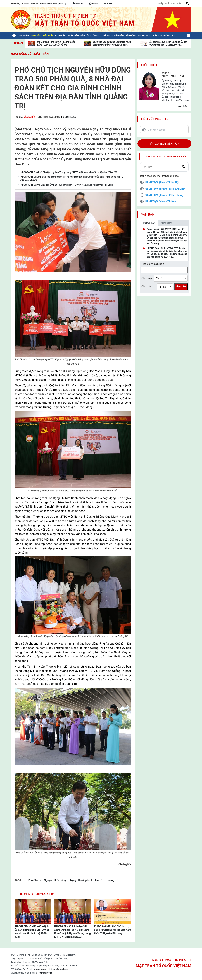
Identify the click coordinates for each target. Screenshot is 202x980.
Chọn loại (147, 278)
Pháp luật (167, 223)
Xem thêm (183, 106)
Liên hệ (63, 4)
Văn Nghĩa (29, 117)
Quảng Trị (112, 880)
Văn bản (148, 214)
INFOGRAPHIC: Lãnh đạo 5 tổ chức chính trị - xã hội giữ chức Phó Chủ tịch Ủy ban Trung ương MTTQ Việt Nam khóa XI (73, 932)
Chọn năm (147, 286)
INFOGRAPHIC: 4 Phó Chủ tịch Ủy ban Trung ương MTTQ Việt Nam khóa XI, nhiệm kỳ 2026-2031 (32, 932)
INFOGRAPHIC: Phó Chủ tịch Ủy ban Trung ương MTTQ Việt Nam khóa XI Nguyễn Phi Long (113, 930)
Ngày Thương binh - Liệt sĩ (86, 880)
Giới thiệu (149, 65)
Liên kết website (155, 119)
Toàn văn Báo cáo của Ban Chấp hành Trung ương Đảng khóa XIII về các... (112, 43)
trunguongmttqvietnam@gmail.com (51, 969)
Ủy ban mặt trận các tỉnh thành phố (164, 156)
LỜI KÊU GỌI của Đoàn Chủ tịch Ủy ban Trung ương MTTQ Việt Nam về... (168, 43)
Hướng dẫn (149, 223)
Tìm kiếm (181, 287)
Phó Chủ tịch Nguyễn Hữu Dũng (47, 880)
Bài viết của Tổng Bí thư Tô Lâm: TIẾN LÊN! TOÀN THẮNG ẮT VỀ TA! (56, 43)
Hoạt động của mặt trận (30, 54)
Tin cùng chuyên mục (36, 894)
